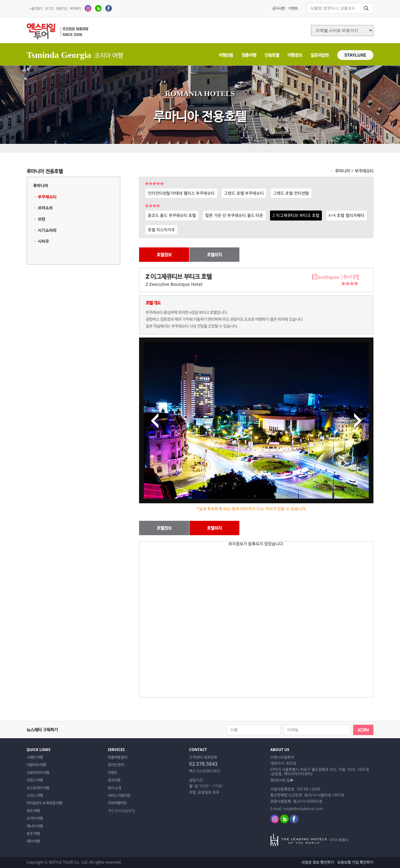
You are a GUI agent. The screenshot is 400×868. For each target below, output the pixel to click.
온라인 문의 (116, 765)
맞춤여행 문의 (117, 757)
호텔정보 (164, 254)
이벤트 (293, 8)
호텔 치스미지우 (161, 230)
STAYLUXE (355, 55)
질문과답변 (319, 55)
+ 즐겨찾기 (36, 8)
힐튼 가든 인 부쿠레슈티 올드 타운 (234, 215)
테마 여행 (33, 841)
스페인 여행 (35, 757)
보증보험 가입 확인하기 (355, 862)
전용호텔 (272, 55)
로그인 (49, 8)
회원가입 (62, 8)
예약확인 (75, 8)
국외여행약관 (117, 803)
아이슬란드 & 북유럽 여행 (44, 803)
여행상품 (226, 55)
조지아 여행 (35, 818)
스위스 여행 (35, 795)
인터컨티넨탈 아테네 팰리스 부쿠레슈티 (181, 193)
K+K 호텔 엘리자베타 (347, 215)
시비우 (43, 241)
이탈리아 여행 (36, 765)
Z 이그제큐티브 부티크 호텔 (296, 215)
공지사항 (278, 8)
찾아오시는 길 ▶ (282, 780)
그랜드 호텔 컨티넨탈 (291, 193)
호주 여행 (33, 834)
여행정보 (295, 55)
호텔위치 (214, 254)
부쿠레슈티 (47, 197)
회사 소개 (114, 788)
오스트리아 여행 (38, 788)
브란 (42, 219)
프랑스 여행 (35, 780)
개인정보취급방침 (122, 811)
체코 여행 (33, 811)
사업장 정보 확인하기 (318, 862)
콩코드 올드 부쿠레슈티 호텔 (172, 215)
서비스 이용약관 (119, 795)
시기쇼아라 (47, 230)
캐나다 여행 (35, 826)
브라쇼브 (45, 208)
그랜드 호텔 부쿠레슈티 (244, 193)
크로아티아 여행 (38, 773)
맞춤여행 (249, 55)
